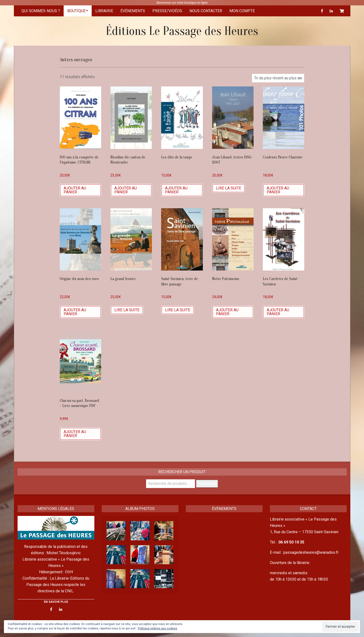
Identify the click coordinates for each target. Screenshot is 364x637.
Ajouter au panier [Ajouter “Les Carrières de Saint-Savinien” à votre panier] (278, 312)
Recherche (207, 484)
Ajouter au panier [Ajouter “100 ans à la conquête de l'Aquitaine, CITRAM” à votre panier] (75, 190)
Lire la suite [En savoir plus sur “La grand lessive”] (127, 310)
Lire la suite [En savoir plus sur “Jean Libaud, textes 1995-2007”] (229, 188)
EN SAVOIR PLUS (56, 602)
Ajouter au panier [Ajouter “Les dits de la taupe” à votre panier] (176, 190)
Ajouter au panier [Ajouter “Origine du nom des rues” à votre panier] (75, 312)
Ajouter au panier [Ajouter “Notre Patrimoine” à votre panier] (227, 312)
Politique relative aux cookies (157, 628)
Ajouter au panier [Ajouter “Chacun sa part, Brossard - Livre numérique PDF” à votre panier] (75, 434)
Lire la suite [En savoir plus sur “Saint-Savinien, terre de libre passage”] (178, 310)
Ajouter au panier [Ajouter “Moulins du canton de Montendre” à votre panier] (126, 190)
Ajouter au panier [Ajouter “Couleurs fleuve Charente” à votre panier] (278, 190)
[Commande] (278, 78)
